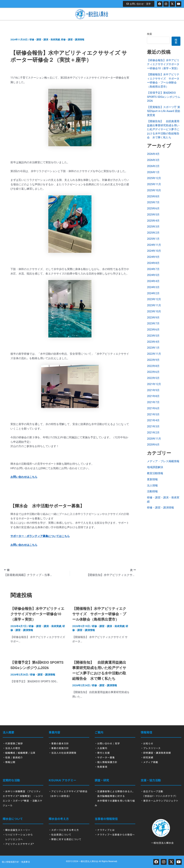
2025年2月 (153, 233)
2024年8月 (153, 263)
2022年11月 (154, 354)
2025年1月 (153, 239)
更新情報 (152, 479)
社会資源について (61, 835)
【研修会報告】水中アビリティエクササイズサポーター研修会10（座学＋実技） (37, 614)
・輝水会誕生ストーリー (17, 830)
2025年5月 (153, 215)
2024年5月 (153, 275)
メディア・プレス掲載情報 (163, 461)
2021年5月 (153, 414)
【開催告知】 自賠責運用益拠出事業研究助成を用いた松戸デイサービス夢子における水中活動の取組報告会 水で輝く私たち (163, 129)
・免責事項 (101, 767)
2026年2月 (153, 166)
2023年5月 (153, 336)
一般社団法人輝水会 (88, 861)
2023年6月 (153, 330)
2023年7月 (153, 323)
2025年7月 (153, 202)
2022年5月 (153, 378)
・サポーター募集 (105, 757)
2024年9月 (153, 257)
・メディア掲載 (149, 762)
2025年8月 (153, 196)
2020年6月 (153, 445)
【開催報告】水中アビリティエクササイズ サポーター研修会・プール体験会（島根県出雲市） (99, 614)
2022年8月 (153, 366)
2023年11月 (154, 305)
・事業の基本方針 (59, 743)
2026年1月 (153, 172)
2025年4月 (153, 221)
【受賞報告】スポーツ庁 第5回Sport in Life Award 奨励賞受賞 (164, 111)
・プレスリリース (151, 748)
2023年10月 (154, 311)
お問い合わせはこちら (24, 477)
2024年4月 (153, 281)
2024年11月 (154, 245)
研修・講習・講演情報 (73, 40)
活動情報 (152, 491)
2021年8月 (153, 396)
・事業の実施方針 (59, 748)
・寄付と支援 (102, 753)
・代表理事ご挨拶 (13, 743)
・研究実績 (147, 757)
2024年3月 (153, 287)
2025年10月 (154, 190)
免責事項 (26, 862)
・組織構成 (9, 753)
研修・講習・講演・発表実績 (45, 40)
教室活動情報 (155, 473)
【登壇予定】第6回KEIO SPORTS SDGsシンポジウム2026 (164, 97)
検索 (149, 34)
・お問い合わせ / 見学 (107, 743)
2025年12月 (154, 178)
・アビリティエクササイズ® (18, 844)
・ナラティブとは (105, 830)
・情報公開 (9, 762)
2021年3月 (153, 426)
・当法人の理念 (11, 748)
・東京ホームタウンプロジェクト (160, 801)
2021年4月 (153, 420)
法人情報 (152, 485)
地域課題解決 (155, 467)
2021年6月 (153, 408)
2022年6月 (153, 372)
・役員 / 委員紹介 (13, 757)
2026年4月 (153, 154)
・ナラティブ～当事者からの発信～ (115, 835)
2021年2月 (153, 433)
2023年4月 (153, 342)
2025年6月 (153, 208)
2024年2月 (153, 293)
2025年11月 (154, 184)
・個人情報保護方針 (106, 762)
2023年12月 (154, 299)
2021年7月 (153, 402)
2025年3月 (153, 227)
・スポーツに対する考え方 (64, 830)
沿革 (33, 753)
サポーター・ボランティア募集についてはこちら (40, 536)
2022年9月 (153, 360)
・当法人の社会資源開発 (63, 753)
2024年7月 (153, 269)
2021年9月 (153, 390)
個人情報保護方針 (10, 862)
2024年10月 (154, 251)
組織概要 (23, 753)
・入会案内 (101, 748)
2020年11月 (154, 439)
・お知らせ (147, 743)
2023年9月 (153, 318)
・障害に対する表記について (65, 839)
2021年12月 (154, 384)
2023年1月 (153, 348)
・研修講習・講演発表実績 (156, 753)
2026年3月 (153, 160)
